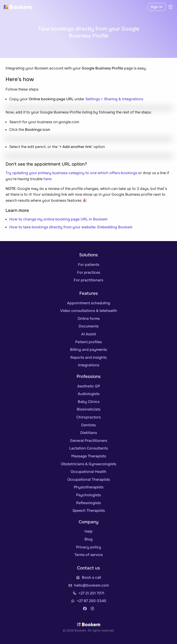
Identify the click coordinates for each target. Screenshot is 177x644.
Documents (89, 326)
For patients (89, 265)
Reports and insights (88, 357)
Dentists (88, 425)
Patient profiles (88, 342)
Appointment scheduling (89, 303)
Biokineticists (89, 409)
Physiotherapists (89, 487)
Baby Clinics (89, 402)
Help (88, 531)
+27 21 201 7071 (91, 593)
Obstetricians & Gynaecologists (88, 464)
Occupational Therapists (89, 479)
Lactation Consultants (88, 448)
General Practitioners (89, 441)
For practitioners (88, 280)
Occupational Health (88, 472)
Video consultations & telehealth (89, 311)
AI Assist (89, 334)
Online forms (89, 319)
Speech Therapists (89, 510)
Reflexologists (88, 503)
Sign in (157, 7)
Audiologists (89, 394)
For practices (89, 272)
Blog (88, 539)
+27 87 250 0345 (92, 601)
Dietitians (89, 433)
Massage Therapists (89, 456)
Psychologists (88, 495)
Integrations (89, 365)
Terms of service (89, 555)
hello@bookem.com (91, 585)
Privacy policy (89, 547)
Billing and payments (88, 350)
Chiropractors (88, 417)
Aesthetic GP (89, 386)
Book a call (92, 577)
